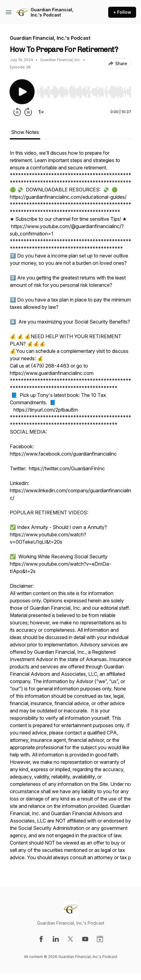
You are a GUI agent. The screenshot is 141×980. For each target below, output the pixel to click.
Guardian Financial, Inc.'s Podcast (52, 12)
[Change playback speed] (41, 112)
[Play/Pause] (22, 92)
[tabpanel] (70, 508)
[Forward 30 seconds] (28, 112)
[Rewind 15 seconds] (17, 112)
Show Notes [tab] (25, 132)
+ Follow (122, 12)
